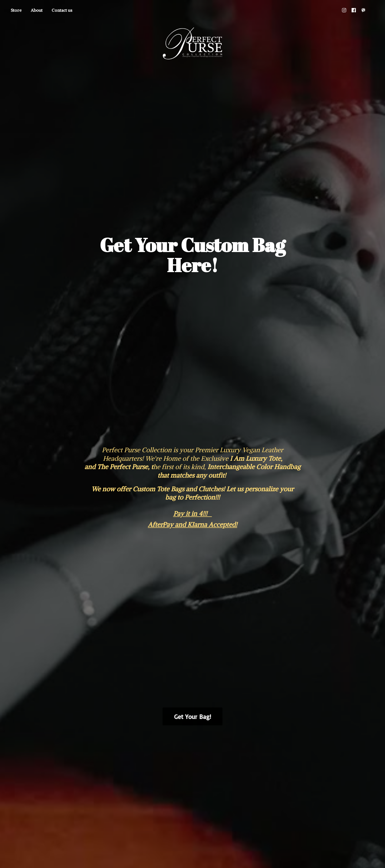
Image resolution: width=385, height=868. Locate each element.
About (37, 10)
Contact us (62, 10)
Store (16, 10)
